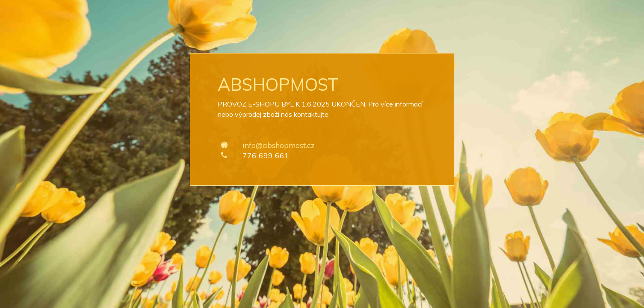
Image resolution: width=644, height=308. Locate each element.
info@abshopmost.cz (279, 145)
